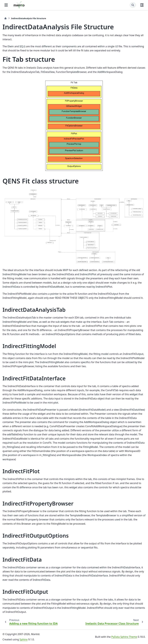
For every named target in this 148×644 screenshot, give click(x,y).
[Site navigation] (6, 5)
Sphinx (24, 639)
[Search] (133, 5)
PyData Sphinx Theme (124, 637)
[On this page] (142, 5)
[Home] (5, 18)
